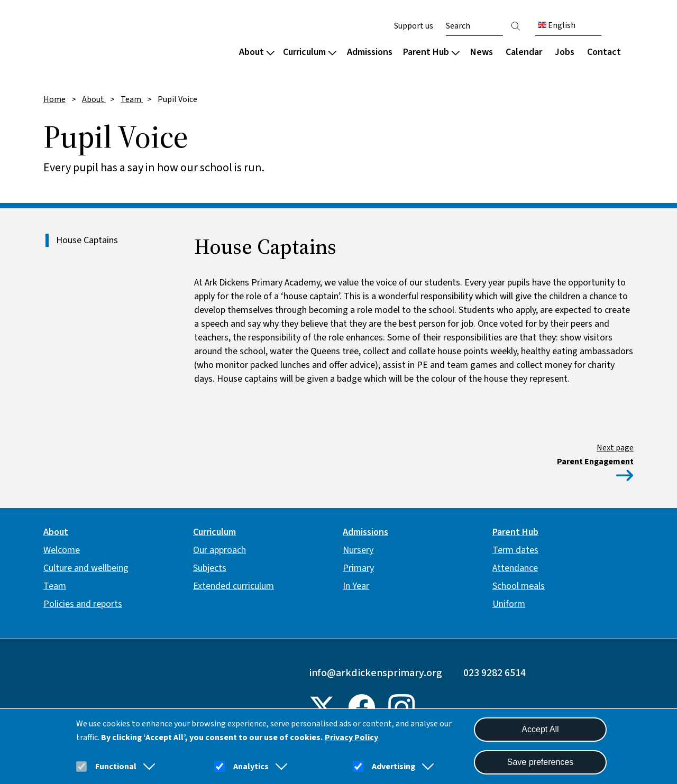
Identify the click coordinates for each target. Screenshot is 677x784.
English (557, 25)
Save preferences (540, 762)
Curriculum (310, 52)
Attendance (515, 568)
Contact (604, 52)
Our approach (219, 550)
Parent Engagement (595, 462)
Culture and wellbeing (86, 568)
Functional (116, 767)
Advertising (394, 767)
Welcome (62, 550)
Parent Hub (431, 52)
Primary (358, 568)
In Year (356, 586)
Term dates (515, 550)
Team (132, 99)
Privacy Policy (351, 737)
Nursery (358, 550)
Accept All (540, 729)
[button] (147, 767)
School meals (519, 586)
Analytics (251, 767)
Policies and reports (83, 604)
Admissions (370, 52)
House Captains (87, 240)
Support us (414, 26)
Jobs (565, 52)
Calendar (524, 52)
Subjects (210, 568)
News (482, 52)
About (257, 52)
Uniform (509, 604)
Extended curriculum (234, 586)
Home (54, 99)
